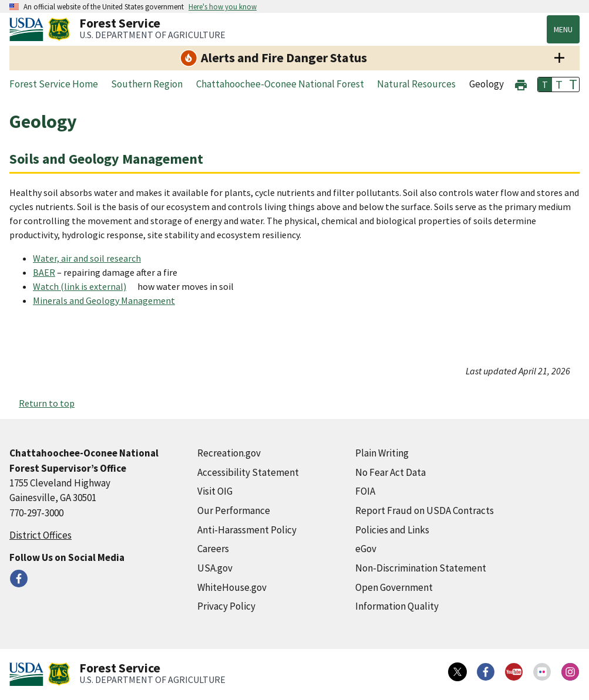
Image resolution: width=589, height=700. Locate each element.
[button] (521, 84)
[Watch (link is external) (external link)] (84, 286)
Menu (563, 29)
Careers (213, 549)
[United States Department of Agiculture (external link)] (29, 29)
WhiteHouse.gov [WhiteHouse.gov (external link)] (232, 587)
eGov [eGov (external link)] (366, 549)
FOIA (365, 491)
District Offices (41, 535)
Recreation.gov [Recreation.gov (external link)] (229, 453)
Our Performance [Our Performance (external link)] (234, 510)
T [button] (545, 84)
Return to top (47, 403)
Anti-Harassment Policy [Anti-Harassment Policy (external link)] (247, 530)
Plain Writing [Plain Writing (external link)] (382, 453)
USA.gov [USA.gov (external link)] (215, 568)
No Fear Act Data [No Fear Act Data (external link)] (391, 472)
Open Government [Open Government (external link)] (394, 587)
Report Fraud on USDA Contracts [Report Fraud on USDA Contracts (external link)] (425, 510)
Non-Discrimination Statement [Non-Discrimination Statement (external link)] (421, 568)
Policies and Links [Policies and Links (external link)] (392, 530)
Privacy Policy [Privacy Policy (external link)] (226, 606)
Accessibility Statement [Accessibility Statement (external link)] (248, 472)
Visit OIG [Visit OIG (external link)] (215, 491)
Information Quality (397, 606)
